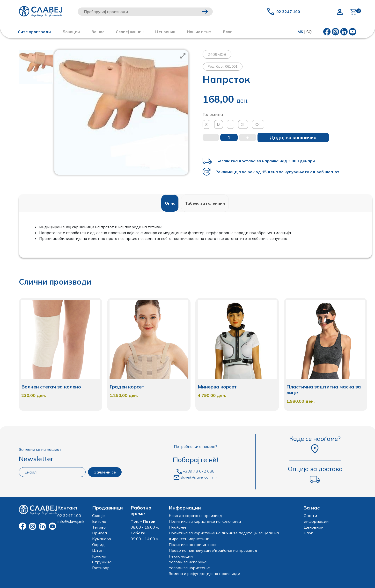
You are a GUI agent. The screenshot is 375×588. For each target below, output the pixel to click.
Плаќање (178, 527)
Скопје (98, 516)
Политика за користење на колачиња (205, 521)
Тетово (99, 527)
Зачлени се (105, 472)
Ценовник (165, 32)
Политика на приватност (193, 545)
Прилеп (99, 533)
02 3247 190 (288, 12)
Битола (99, 521)
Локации (71, 32)
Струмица (102, 562)
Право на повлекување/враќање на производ (213, 550)
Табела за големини (205, 203)
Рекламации (181, 556)
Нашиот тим (199, 32)
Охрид (98, 545)
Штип (98, 550)
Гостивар (101, 568)
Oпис (170, 203)
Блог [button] (228, 32)
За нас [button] (98, 32)
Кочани (99, 556)
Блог (308, 533)
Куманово (102, 539)
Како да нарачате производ (195, 516)
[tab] (170, 203)
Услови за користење (189, 568)
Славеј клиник (130, 32)
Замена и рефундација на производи (204, 574)
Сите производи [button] (34, 32)
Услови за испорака (188, 562)
